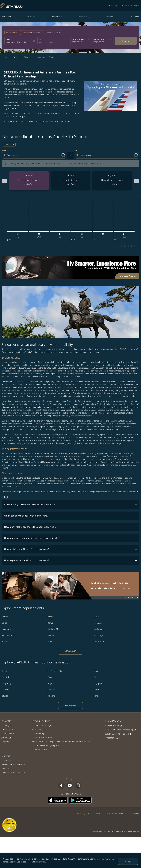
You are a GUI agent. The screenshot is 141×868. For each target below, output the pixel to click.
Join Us (7, 726)
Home (4, 57)
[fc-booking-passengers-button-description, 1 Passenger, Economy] (31, 33)
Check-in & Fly (84, 17)
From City (123, 802)
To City (90, 802)
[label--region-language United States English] (131, 6)
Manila (96, 659)
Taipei (4, 659)
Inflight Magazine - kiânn (118, 722)
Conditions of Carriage (42, 714)
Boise (50, 630)
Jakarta (5, 684)
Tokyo (50, 672)
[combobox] (19, 42)
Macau (96, 678)
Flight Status (56, 17)
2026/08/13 (77, 42)
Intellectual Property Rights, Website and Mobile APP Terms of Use (61, 730)
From (8, 39)
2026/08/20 (99, 42)
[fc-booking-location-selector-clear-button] (34, 41)
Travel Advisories (9, 722)
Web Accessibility (39, 738)
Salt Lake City (53, 617)
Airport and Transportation (13, 753)
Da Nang (51, 684)
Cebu (96, 666)
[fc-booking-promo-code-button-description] (53, 33)
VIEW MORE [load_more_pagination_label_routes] (71, 640)
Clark (50, 666)
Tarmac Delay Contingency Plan (46, 734)
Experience (111, 17)
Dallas (4, 611)
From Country (134, 802)
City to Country (111, 802)
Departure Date (78, 39)
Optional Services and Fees (14, 761)
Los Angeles (7, 617)
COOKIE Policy (38, 722)
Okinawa (5, 678)
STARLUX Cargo (114, 714)
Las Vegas (98, 611)
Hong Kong (6, 672)
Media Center (8, 718)
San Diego (98, 617)
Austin (96, 605)
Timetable (31, 17)
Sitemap (5, 730)
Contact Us (7, 749)
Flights (15, 57)
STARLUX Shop (113, 727)
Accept (128, 861)
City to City (99, 802)
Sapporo (51, 678)
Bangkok (5, 666)
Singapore (98, 672)
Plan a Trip (6, 17)
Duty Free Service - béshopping (121, 718)
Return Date (99, 39)
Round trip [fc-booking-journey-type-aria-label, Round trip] (10, 33)
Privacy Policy (40, 862)
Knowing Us (7, 714)
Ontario (5, 605)
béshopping (112, 5)
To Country (81, 802)
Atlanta (5, 630)
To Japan (27, 57)
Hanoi (96, 684)
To (40, 39)
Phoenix (51, 605)
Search (126, 41)
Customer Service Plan (42, 726)
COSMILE (135, 17)
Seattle (51, 624)
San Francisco (8, 624)
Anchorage (98, 624)
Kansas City (99, 630)
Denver (51, 611)
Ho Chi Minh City (55, 659)
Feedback (6, 757)
